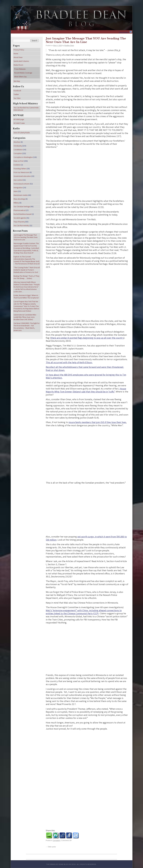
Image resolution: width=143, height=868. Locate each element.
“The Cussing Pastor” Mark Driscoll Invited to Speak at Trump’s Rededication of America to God (27, 270)
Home (16, 54)
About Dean (18, 57)
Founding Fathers (20, 169)
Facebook (17, 91)
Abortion (17, 142)
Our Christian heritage (22, 206)
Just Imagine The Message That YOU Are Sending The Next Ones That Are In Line (86, 40)
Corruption (56, 841)
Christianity (18, 146)
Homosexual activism (22, 184)
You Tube (17, 98)
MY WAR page (19, 119)
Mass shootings (19, 199)
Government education (22, 176)
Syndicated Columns (21, 61)
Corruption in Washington (23, 157)
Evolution (17, 165)
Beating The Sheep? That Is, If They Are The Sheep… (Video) (26, 277)
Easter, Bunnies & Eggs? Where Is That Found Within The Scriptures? (26, 297)
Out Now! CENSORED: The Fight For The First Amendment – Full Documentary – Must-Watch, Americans (27, 327)
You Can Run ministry (21, 225)
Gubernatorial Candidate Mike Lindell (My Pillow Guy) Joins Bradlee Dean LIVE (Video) (25, 317)
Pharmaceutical (19, 210)
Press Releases (20, 69)
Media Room (18, 65)
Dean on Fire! (19, 161)
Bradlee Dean (69, 46)
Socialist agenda (20, 218)
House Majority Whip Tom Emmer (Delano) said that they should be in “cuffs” (86, 390)
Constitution (18, 150)
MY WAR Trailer (19, 123)
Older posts (51, 847)
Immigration (18, 188)
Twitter (16, 94)
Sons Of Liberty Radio (22, 133)
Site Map (17, 81)
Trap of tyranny (19, 222)
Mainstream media (21, 195)
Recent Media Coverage (23, 73)
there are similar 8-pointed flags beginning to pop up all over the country (87, 338)
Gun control (18, 180)
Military (16, 203)
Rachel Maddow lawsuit (23, 214)
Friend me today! (124, 32)
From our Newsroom (21, 172)
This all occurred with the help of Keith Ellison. (69, 362)
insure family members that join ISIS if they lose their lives (97, 422)
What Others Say (20, 77)
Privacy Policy (19, 50)
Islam (16, 191)
